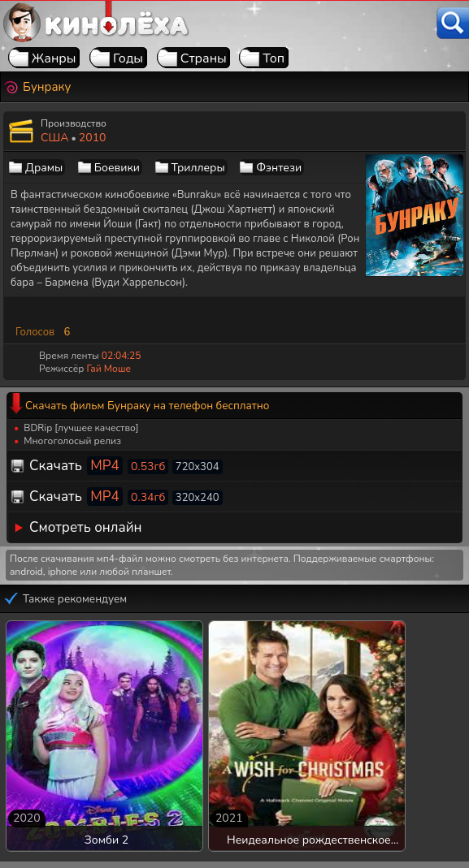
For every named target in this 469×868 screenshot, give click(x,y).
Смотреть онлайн (86, 527)
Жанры (54, 58)
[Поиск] (453, 23)
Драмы (44, 168)
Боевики (117, 168)
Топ (274, 58)
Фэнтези (279, 168)
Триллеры (198, 168)
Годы (128, 58)
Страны (204, 58)
